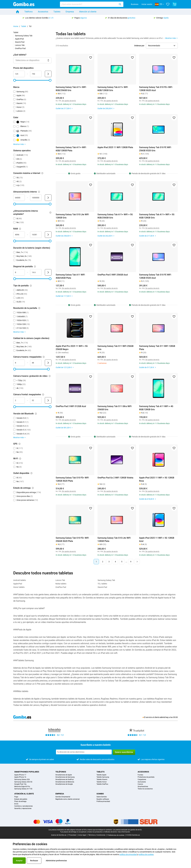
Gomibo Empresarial (63, 797)
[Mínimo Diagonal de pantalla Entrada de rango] (19, 272)
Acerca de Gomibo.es (59, 835)
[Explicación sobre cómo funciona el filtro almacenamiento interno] (39, 192)
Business (135, 4)
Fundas (140, 775)
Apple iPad (19, 39)
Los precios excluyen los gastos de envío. (127, 830)
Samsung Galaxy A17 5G (23, 789)
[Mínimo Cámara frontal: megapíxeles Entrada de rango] (19, 400)
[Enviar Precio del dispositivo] (48, 74)
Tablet (24, 26)
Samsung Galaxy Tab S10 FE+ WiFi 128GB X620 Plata (72, 479)
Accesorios (43, 12)
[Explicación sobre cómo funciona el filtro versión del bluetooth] (36, 414)
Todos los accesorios (145, 789)
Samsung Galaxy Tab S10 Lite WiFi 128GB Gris (72, 216)
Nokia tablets (61, 584)
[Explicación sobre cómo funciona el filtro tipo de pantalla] (31, 286)
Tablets (57, 12)
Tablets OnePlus (102, 784)
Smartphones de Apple (64, 775)
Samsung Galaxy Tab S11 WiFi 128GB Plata (157, 348)
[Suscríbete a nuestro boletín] (84, 752)
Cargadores (142, 780)
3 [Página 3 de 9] (109, 562)
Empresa (70, 12)
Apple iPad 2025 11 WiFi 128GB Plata (115, 147)
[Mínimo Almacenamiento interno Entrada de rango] (19, 198)
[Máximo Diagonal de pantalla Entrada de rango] (36, 272)
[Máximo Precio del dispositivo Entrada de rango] (36, 74)
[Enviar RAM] (48, 235)
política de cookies (146, 854)
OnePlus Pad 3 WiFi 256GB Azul (113, 275)
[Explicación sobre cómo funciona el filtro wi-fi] (20, 459)
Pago (16, 797)
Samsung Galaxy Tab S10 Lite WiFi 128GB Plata (114, 539)
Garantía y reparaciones (23, 809)
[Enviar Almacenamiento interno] (48, 198)
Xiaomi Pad (20, 42)
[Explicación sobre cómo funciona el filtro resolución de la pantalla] (39, 308)
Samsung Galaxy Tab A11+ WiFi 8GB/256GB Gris (71, 89)
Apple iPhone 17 (20, 775)
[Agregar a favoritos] (91, 58)
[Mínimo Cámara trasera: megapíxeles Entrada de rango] (19, 363)
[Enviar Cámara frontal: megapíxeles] (48, 400)
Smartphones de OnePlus (65, 780)
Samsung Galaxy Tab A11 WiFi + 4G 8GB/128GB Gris (156, 408)
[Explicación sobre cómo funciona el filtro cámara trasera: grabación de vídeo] (50, 376)
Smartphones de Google (64, 784)
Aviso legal (82, 835)
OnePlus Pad (20, 48)
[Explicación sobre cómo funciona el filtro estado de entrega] (33, 488)
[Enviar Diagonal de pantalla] (48, 272)
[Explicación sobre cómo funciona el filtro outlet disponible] (31, 473)
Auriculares (142, 782)
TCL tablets (102, 584)
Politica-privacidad (103, 801)
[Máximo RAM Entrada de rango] (36, 235)
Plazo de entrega (20, 801)
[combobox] (92, 4)
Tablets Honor (102, 782)
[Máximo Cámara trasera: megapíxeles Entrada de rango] (36, 363)
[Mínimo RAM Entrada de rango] (19, 235)
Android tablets (20, 580)
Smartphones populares (27, 772)
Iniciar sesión (147, 4)
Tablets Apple (101, 775)
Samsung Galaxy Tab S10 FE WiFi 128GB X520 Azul (155, 276)
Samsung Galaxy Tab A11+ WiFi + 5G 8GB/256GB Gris (115, 216)
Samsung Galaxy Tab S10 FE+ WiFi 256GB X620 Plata (72, 539)
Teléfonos (61, 772)
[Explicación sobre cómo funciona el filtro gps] (19, 444)
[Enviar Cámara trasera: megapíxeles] (48, 363)
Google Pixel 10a (20, 784)
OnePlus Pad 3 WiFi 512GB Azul (71, 406)
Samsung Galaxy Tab (24, 36)
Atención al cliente (88, 12)
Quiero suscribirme (124, 752)
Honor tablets (19, 587)
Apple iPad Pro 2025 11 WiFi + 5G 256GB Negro (72, 348)
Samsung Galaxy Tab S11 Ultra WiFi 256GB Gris (115, 408)
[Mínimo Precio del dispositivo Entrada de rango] (19, 74)
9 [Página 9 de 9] (131, 562)
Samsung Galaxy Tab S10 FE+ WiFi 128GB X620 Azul (156, 89)
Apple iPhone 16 (20, 777)
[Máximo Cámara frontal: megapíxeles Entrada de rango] (36, 400)
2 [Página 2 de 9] (103, 562)
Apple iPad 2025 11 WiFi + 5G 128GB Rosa (157, 479)
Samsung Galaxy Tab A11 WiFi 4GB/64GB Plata (70, 276)
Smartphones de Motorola (65, 782)
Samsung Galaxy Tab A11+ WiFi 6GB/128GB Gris (113, 89)
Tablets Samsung (103, 777)
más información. (124, 832)
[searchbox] (89, 4)
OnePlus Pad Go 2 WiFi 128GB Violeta (115, 478)
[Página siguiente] (137, 562)
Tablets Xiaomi (102, 780)
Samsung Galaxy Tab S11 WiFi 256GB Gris (115, 348)
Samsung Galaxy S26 (22, 780)
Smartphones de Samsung (65, 777)
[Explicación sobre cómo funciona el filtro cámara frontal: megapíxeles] (43, 395)
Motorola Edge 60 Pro (22, 787)
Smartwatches (143, 787)
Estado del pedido (21, 799)
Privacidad (72, 835)
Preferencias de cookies (116, 835)
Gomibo (100, 794)
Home (16, 26)
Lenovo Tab (20, 45)
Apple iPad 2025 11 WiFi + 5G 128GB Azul (157, 539)
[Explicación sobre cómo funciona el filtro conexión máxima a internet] (42, 173)
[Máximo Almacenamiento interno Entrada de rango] (36, 198)
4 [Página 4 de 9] (115, 562)
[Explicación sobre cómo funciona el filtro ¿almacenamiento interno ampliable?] (50, 213)
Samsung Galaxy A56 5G (23, 782)
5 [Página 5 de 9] (122, 562)
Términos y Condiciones (97, 835)
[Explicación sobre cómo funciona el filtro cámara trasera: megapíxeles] (44, 357)
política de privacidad (128, 854)
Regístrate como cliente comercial (68, 799)
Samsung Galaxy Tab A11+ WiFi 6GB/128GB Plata (71, 149)
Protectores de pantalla (146, 777)
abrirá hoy (164, 717)
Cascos (140, 784)
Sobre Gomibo (102, 797)
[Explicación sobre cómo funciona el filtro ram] (20, 229)
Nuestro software (103, 799)
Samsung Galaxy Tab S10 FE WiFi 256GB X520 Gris (155, 149)
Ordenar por (139, 46)
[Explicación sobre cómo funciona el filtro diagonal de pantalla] (35, 267)
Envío (16, 804)
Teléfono (29, 12)
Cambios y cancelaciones (23, 806)
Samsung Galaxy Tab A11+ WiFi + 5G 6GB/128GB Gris (157, 216)
